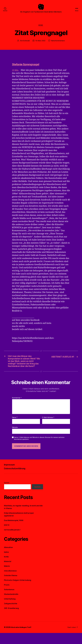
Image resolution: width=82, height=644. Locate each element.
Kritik (6, 568)
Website (15, 438)
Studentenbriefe (11, 605)
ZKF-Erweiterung (11, 619)
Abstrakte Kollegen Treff (22, 638)
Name (15, 429)
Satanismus (9, 601)
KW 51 (7, 536)
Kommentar (17, 409)
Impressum (10, 476)
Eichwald (26, 44)
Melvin (7, 577)
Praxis (7, 596)
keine (41, 28)
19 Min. (16, 74)
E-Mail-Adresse (48, 429)
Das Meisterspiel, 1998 (14, 532)
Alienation (8, 559)
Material (8, 573)
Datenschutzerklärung (17, 480)
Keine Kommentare (58, 44)
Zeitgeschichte (11, 615)
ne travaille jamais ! (12, 541)
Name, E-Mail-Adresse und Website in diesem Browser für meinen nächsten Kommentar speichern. (39, 449)
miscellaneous (10, 582)
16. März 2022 (40, 44)
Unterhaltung (10, 610)
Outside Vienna (11, 587)
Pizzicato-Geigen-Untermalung (18, 591)
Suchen (7, 494)
